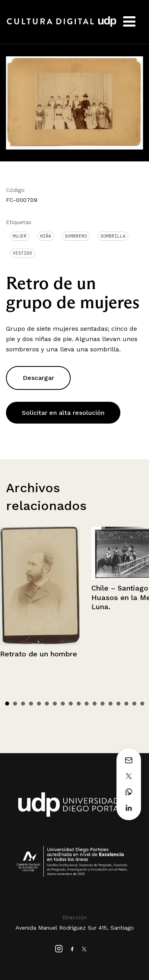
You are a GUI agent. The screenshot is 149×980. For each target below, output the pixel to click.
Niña (46, 236)
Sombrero (76, 236)
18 (142, 704)
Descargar (38, 378)
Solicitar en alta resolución (63, 413)
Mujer (20, 236)
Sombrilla (113, 236)
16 (126, 704)
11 (87, 704)
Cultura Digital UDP (62, 26)
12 (95, 704)
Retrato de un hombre (39, 654)
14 (110, 704)
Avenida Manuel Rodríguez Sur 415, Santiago (75, 928)
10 (79, 704)
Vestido (22, 253)
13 (103, 704)
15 (118, 704)
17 (134, 704)
